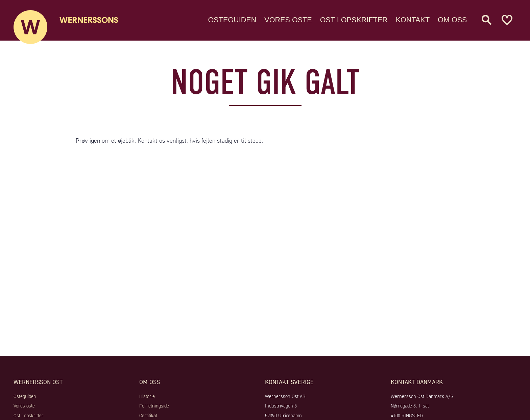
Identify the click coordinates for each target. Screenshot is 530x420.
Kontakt (413, 18)
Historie (147, 396)
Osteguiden (232, 18)
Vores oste (288, 18)
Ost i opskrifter (354, 18)
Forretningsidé (154, 406)
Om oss (452, 18)
